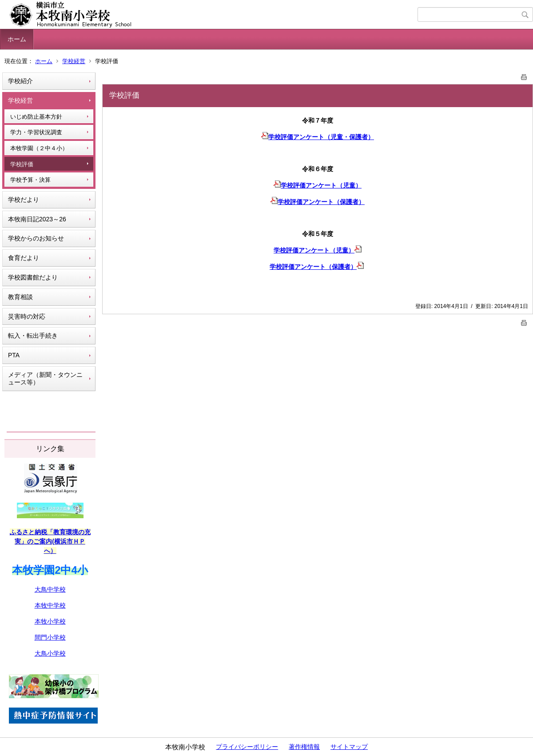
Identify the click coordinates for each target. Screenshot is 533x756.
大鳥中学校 (50, 589)
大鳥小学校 (50, 653)
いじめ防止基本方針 (36, 117)
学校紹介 (20, 81)
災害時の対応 (27, 316)
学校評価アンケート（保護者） (318, 202)
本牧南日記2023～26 (37, 219)
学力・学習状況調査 (36, 132)
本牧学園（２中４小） (39, 148)
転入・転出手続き (33, 336)
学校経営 (74, 61)
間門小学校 (50, 637)
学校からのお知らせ (36, 238)
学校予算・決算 (30, 180)
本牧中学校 (50, 605)
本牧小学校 (50, 621)
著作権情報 (304, 747)
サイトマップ (349, 747)
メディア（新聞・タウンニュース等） (45, 378)
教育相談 (20, 297)
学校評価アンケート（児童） (318, 185)
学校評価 (22, 164)
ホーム (17, 39)
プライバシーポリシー (247, 747)
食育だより (24, 258)
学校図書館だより (33, 277)
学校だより (24, 200)
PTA (14, 355)
